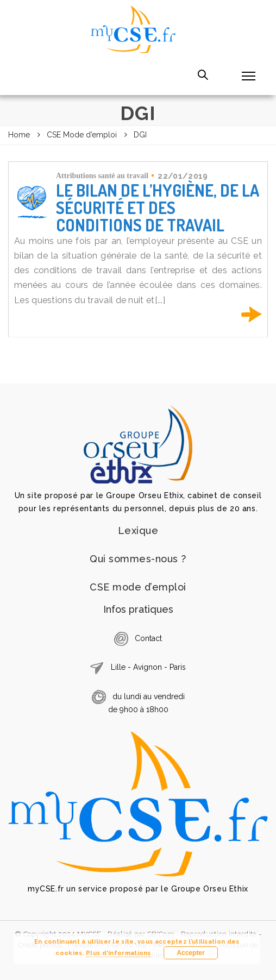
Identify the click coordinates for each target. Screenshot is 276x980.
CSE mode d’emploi (138, 587)
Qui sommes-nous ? (138, 559)
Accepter (190, 953)
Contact (148, 638)
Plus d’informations (118, 953)
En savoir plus (252, 315)
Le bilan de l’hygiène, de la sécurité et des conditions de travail (158, 208)
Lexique (138, 530)
